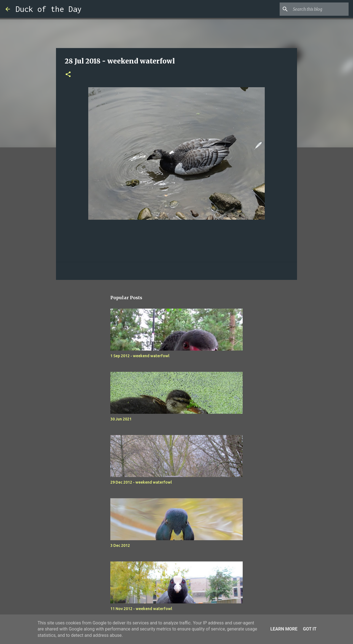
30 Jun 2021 (121, 419)
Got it (310, 629)
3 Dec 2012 (120, 545)
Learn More (284, 629)
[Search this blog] (320, 9)
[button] (68, 75)
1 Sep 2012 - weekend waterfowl (140, 356)
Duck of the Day (49, 9)
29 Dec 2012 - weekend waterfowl (141, 482)
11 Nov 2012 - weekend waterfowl (141, 609)
